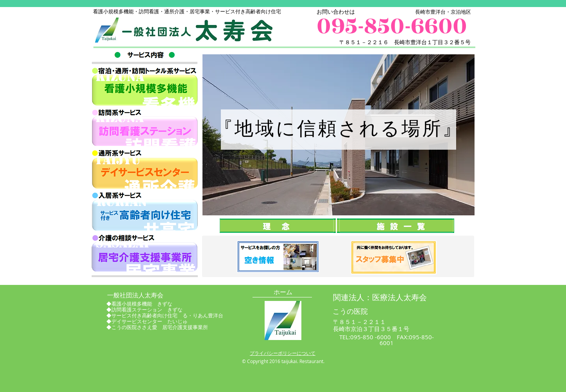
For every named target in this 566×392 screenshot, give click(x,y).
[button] (338, 256)
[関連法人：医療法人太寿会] (380, 297)
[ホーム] (283, 293)
